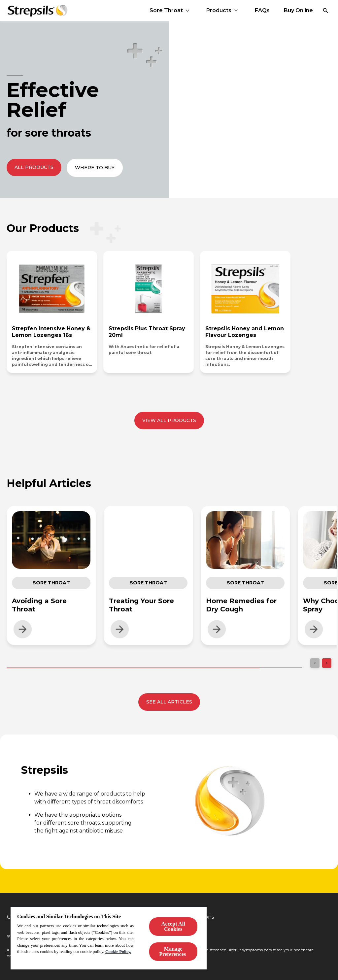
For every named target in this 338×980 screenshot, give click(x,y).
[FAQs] (262, 11)
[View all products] (169, 421)
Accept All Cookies (173, 926)
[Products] (219, 11)
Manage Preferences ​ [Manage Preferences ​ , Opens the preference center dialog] (173, 951)
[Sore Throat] (166, 11)
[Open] (325, 11)
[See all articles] (169, 702)
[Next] (327, 663)
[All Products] (34, 167)
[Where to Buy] (95, 168)
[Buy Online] (298, 11)
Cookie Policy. (118, 951)
